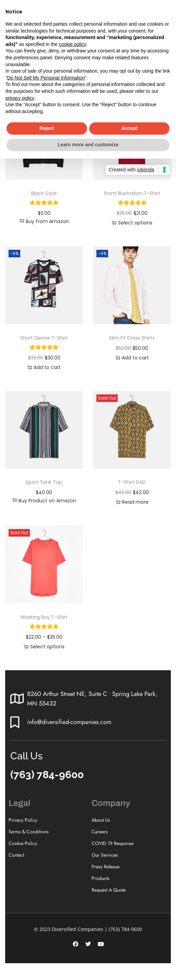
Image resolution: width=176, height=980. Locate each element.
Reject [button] (47, 128)
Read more (132, 502)
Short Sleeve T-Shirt (44, 338)
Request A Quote (109, 890)
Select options (132, 223)
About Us (101, 820)
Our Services (105, 855)
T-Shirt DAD (132, 482)
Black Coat (44, 193)
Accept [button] (129, 128)
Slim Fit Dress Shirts (132, 338)
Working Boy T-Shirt (44, 617)
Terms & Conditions (29, 832)
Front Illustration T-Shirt (132, 193)
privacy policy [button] (20, 98)
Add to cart (44, 367)
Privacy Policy (23, 820)
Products (101, 878)
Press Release (105, 867)
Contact (16, 855)
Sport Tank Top (44, 482)
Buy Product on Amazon (44, 501)
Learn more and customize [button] (88, 145)
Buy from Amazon (44, 221)
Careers (100, 832)
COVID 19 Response (113, 843)
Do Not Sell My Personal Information (46, 78)
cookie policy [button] (73, 44)
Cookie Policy (23, 843)
